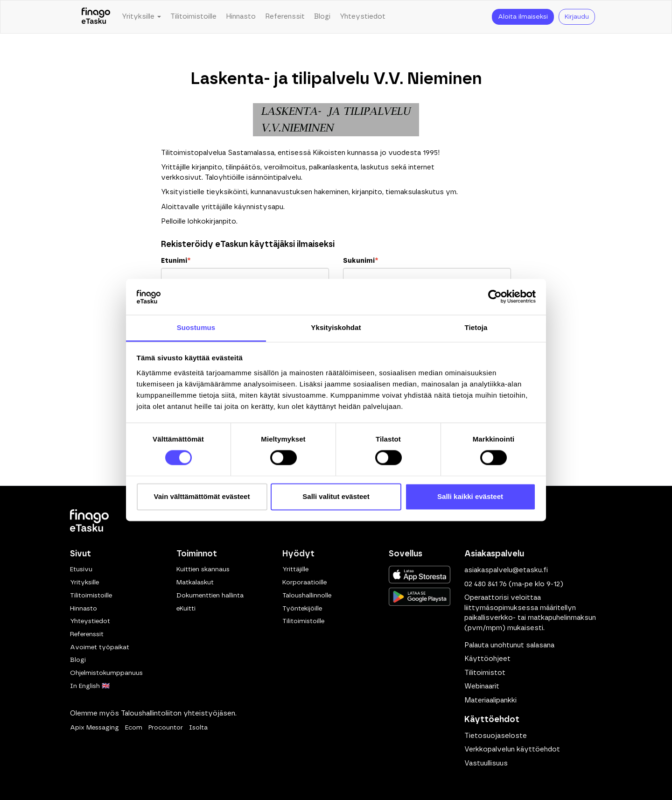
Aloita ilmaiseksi (523, 17)
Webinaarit (482, 686)
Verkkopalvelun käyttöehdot (512, 749)
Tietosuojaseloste (496, 736)
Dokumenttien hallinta (210, 596)
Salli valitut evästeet (336, 496)
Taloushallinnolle (307, 596)
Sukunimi (360, 261)
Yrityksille (84, 582)
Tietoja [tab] (476, 327)
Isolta (198, 728)
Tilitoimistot (485, 673)
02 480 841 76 (486, 584)
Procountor (166, 728)
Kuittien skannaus (203, 569)
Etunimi (176, 261)
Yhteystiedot (363, 17)
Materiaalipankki (490, 700)
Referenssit (285, 17)
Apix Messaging (94, 728)
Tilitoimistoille (193, 17)
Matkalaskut (195, 582)
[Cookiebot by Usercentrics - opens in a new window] (495, 297)
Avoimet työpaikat (100, 647)
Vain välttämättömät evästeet (202, 496)
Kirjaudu (577, 17)
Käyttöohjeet (487, 659)
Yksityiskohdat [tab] (336, 327)
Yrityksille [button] (141, 17)
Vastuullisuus (486, 763)
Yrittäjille (295, 569)
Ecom (134, 728)
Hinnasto (241, 17)
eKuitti (186, 609)
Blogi (322, 17)
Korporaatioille (304, 582)
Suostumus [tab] (196, 327)
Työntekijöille (302, 609)
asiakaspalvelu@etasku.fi (506, 570)
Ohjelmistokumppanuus (106, 673)
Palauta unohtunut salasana (509, 645)
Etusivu (81, 569)
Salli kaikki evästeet (470, 496)
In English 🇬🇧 (90, 686)
